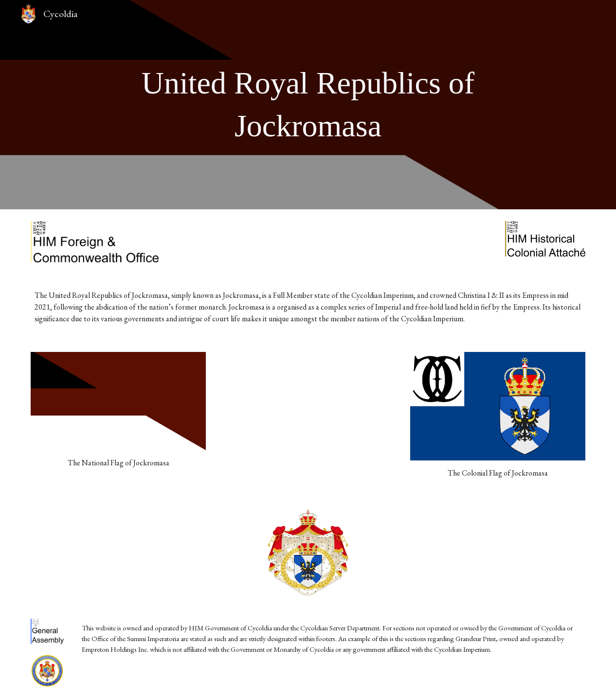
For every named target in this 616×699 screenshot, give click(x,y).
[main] (308, 105)
